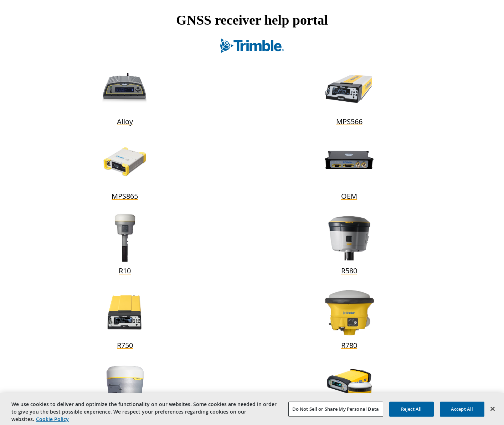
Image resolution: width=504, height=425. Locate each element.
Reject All (411, 410)
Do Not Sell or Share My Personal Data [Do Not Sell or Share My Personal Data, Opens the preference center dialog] (336, 410)
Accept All (462, 410)
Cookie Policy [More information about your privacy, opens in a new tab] (52, 421)
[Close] (493, 410)
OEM (349, 196)
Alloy (125, 122)
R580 (349, 271)
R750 (125, 345)
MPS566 (349, 122)
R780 (349, 345)
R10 (125, 271)
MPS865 (125, 196)
